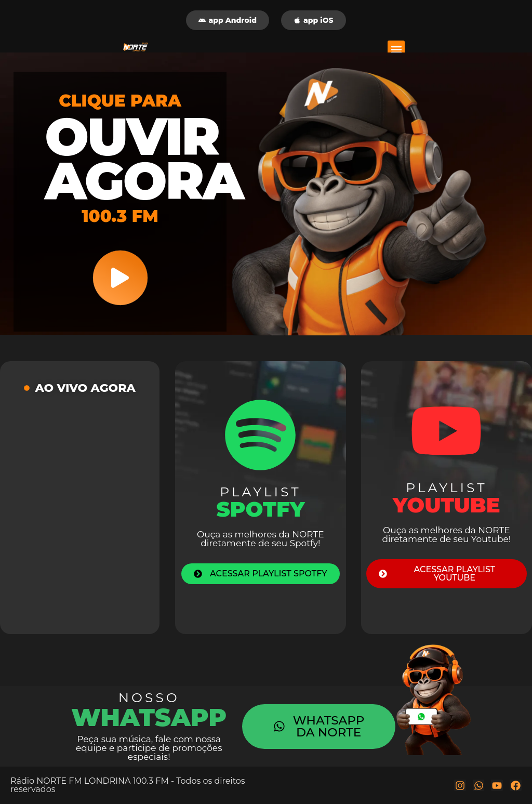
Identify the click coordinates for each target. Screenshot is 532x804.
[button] (396, 49)
